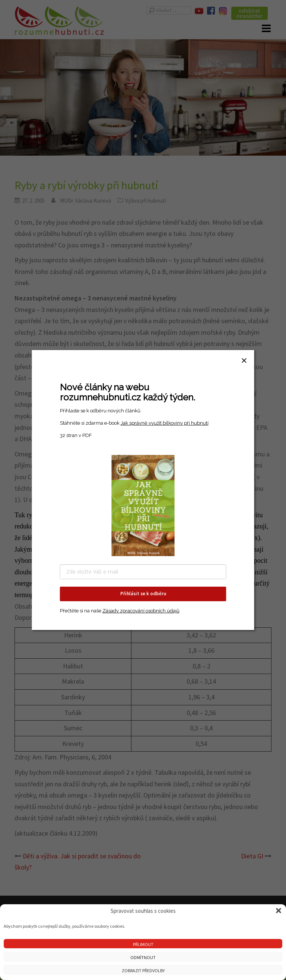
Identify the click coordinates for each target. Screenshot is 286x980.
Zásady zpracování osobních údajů (141, 611)
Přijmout (143, 944)
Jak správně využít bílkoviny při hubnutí (165, 423)
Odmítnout (143, 957)
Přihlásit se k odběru (143, 594)
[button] (279, 911)
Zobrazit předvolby (143, 970)
